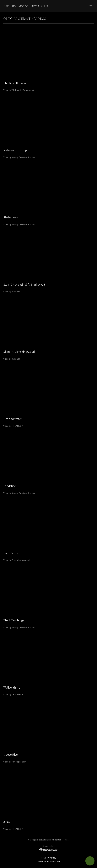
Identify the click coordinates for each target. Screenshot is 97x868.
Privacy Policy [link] (48, 858)
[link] (26, 6)
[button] (91, 6)
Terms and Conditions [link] (48, 862)
